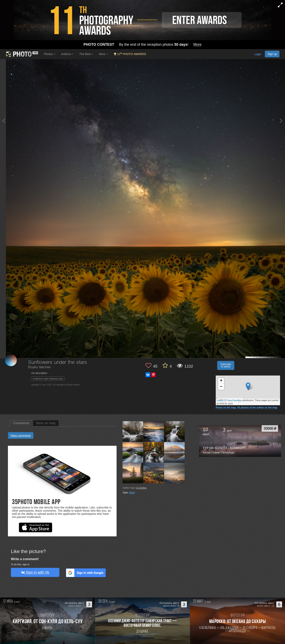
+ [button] (221, 381)
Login (258, 54)
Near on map (46, 423)
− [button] (221, 387)
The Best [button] (86, 54)
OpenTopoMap (234, 400)
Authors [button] (67, 54)
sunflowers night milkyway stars (48, 379)
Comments (21, 423)
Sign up (272, 54)
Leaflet (220, 400)
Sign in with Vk (35, 572)
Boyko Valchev (39, 367)
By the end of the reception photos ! (142, 45)
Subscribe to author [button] (226, 365)
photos (141, 488)
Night (132, 493)
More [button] (103, 54)
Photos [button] (50, 54)
